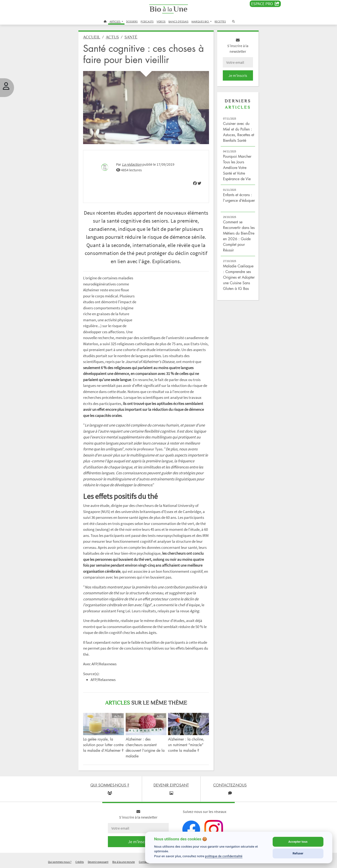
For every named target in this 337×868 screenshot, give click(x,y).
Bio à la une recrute (124, 862)
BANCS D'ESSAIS (178, 21)
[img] (195, 183)
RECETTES (220, 21)
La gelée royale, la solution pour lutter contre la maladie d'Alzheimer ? (103, 745)
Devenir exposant (98, 862)
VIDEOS (161, 21)
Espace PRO (265, 4)
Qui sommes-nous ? (60, 862)
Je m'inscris (238, 75)
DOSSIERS (132, 21)
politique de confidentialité (224, 856)
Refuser (298, 853)
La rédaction (132, 164)
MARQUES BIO (200, 21)
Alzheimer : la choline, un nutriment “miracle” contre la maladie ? (186, 745)
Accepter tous (298, 842)
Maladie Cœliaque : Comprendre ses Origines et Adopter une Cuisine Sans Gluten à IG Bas (239, 277)
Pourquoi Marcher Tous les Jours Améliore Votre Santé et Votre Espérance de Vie (237, 168)
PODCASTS (147, 21)
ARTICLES (115, 21)
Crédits (80, 862)
